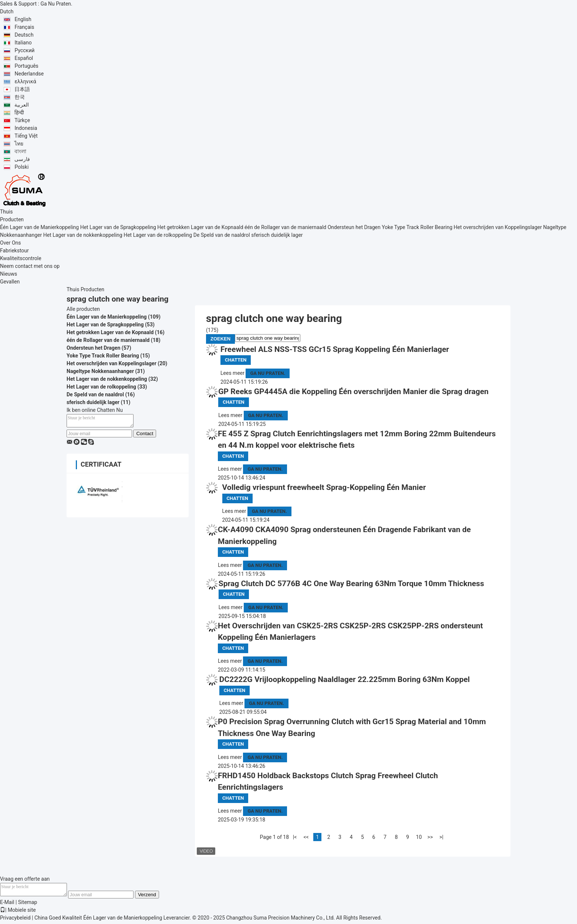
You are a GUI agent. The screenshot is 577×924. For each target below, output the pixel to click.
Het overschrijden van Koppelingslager (498, 227)
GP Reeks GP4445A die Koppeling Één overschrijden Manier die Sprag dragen (353, 392)
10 (419, 837)
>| (441, 837)
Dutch (7, 11)
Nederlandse (29, 74)
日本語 (22, 89)
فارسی (22, 159)
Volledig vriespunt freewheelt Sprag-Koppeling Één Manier (324, 487)
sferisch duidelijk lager (277, 235)
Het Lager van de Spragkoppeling (118, 227)
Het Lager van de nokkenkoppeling (83, 235)
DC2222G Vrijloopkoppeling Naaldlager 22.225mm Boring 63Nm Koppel (345, 679)
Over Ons (11, 243)
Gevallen (10, 282)
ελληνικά (25, 81)
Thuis (6, 212)
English (23, 19)
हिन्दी (19, 112)
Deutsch (24, 35)
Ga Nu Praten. (56, 4)
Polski (21, 167)
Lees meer (232, 373)
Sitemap (28, 904)
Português (26, 66)
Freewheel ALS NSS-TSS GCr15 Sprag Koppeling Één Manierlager (335, 349)
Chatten (236, 360)
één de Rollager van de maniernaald (285, 227)
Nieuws (9, 274)
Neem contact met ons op (30, 266)
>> (430, 837)
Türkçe (22, 120)
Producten (12, 219)
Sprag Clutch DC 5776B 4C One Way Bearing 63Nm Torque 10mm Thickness (351, 584)
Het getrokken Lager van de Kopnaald (200, 227)
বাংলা (20, 151)
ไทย (19, 144)
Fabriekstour (14, 251)
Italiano (23, 43)
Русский (24, 50)
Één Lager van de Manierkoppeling (39, 227)
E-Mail (7, 904)
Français (24, 27)
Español (24, 58)
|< (295, 837)
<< (306, 837)
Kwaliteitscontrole (21, 258)
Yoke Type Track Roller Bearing (417, 227)
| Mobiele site (18, 912)
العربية (22, 105)
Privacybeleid (15, 920)
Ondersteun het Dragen (354, 227)
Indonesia (26, 128)
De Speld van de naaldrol (222, 235)
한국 (20, 97)
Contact (145, 436)
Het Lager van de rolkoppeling (158, 235)
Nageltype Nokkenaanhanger (100, 371)
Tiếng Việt (26, 136)
